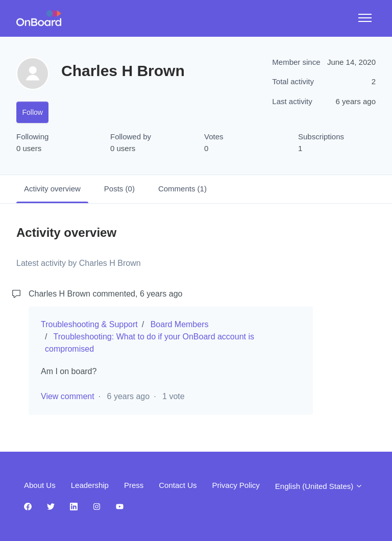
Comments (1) (182, 189)
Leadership (90, 485)
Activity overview (52, 189)
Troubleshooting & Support (89, 324)
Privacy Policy (236, 485)
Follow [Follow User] (33, 112)
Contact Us (178, 485)
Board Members (180, 324)
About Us (40, 485)
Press (134, 485)
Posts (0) (119, 189)
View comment (68, 396)
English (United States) (319, 486)
